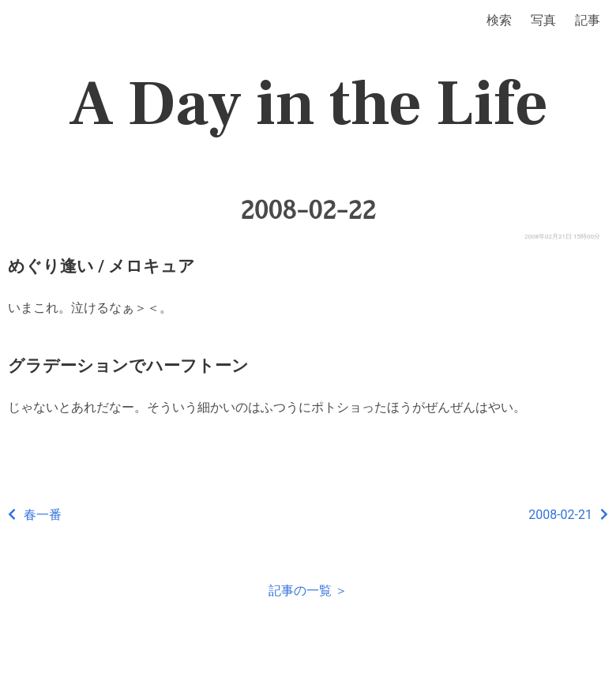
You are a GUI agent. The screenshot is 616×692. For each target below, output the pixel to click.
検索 (499, 20)
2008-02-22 (308, 210)
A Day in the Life (308, 104)
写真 (543, 20)
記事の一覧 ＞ (308, 590)
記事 (588, 20)
